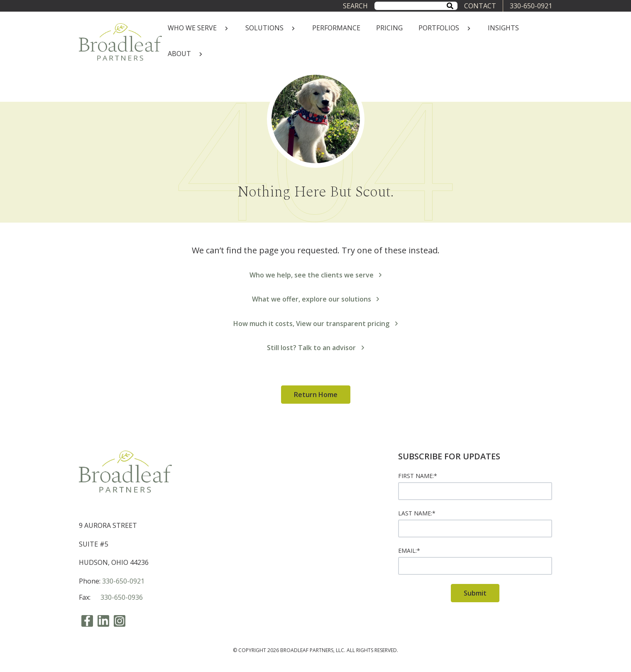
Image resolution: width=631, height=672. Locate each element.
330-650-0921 (531, 6)
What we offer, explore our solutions (316, 299)
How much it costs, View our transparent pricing (315, 324)
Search (355, 6)
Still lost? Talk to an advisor (315, 348)
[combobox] (416, 6)
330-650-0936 (122, 597)
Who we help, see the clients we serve (316, 275)
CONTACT (480, 6)
